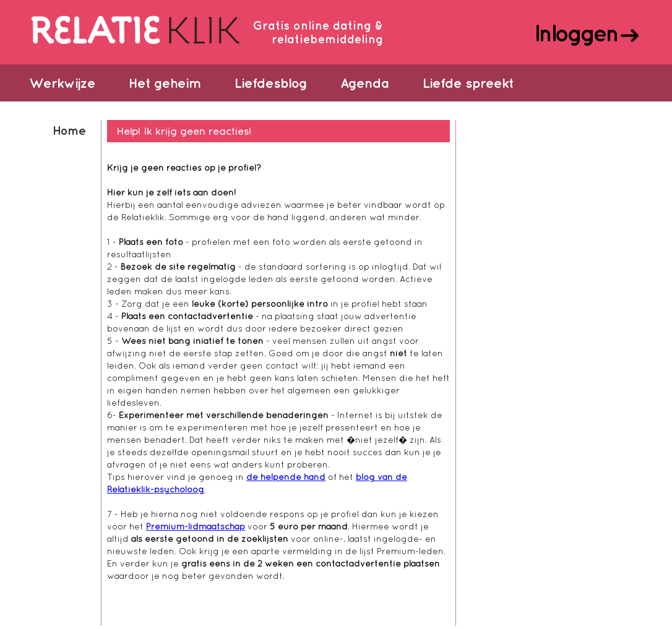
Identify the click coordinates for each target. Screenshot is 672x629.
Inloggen (576, 33)
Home (69, 130)
